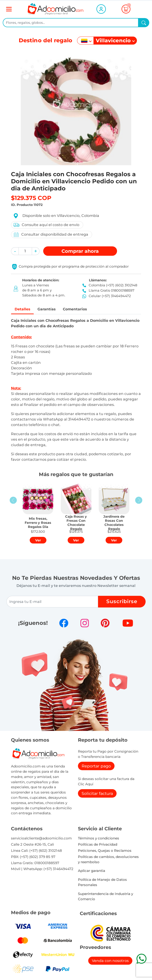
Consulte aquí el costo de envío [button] (46, 225)
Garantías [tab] (50, 309)
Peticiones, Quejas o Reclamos (105, 851)
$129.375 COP (31, 198)
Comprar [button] (80, 251)
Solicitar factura (97, 794)
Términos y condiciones (99, 839)
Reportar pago (96, 767)
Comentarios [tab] (81, 309)
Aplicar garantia (92, 871)
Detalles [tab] (23, 309)
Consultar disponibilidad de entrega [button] (51, 235)
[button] (15, 251)
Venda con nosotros (110, 961)
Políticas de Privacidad (98, 845)
